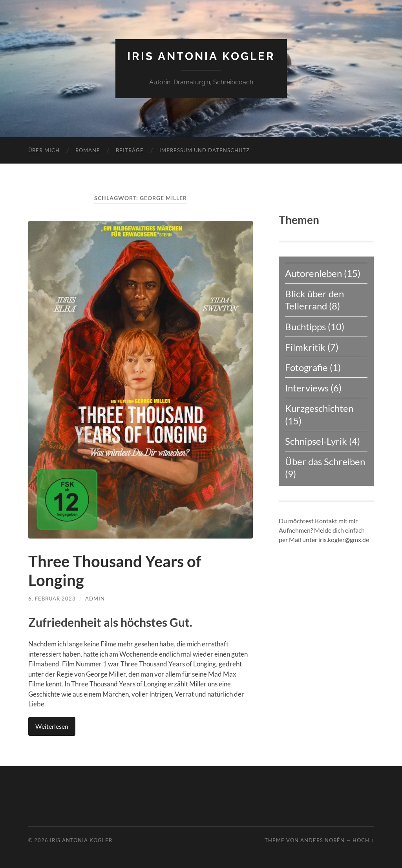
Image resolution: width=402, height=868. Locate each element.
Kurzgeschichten (319, 408)
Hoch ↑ (363, 840)
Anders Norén (323, 840)
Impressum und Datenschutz (205, 150)
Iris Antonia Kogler (201, 56)
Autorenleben (313, 273)
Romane (88, 150)
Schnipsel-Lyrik (316, 441)
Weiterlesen (52, 726)
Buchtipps (305, 327)
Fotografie (306, 367)
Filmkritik (305, 347)
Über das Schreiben (325, 461)
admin (95, 599)
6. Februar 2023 (52, 599)
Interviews (307, 388)
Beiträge (130, 150)
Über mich (44, 150)
